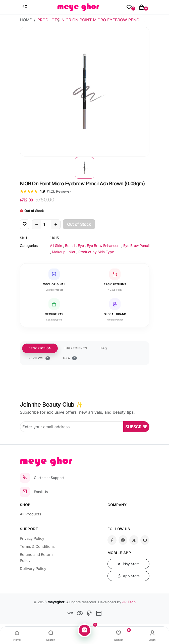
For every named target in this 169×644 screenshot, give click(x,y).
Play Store (128, 564)
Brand (70, 246)
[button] (85, 168)
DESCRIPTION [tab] (40, 348)
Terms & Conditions (37, 547)
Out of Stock (79, 224)
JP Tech (129, 602)
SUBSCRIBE (136, 427)
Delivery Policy (33, 569)
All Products (31, 514)
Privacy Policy (32, 539)
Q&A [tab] (70, 358)
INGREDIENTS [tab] (76, 348)
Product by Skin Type (96, 252)
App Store (128, 576)
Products (48, 20)
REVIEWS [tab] (39, 358)
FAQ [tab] (104, 348)
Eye (81, 246)
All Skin (56, 246)
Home (26, 20)
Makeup (59, 252)
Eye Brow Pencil (136, 246)
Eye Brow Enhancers (104, 246)
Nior (72, 252)
